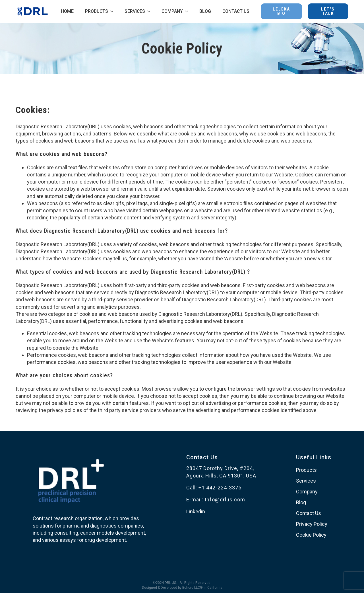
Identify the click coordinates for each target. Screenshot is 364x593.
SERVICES (135, 11)
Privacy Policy (312, 524)
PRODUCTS (97, 11)
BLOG (205, 11)
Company (307, 492)
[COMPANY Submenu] (188, 11)
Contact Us (309, 513)
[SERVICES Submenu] (150, 11)
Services (306, 481)
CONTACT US (236, 11)
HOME (67, 11)
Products (306, 470)
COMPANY (172, 11)
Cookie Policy (311, 535)
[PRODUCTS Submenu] (113, 11)
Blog (301, 502)
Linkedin (196, 511)
